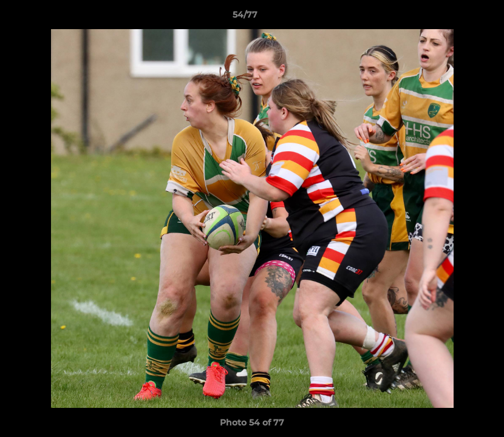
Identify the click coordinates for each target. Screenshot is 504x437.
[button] (453, 18)
